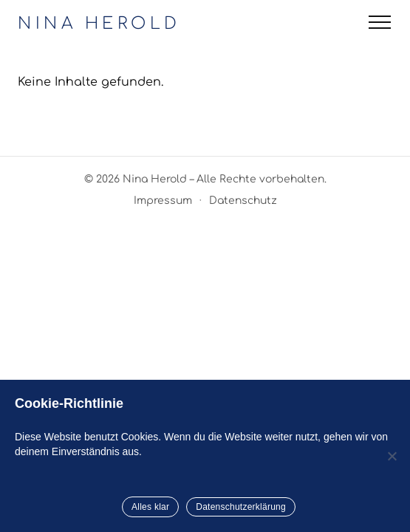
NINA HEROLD (99, 24)
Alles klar (150, 507)
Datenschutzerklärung (241, 507)
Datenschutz (243, 201)
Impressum (163, 201)
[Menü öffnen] (380, 22)
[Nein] (392, 456)
